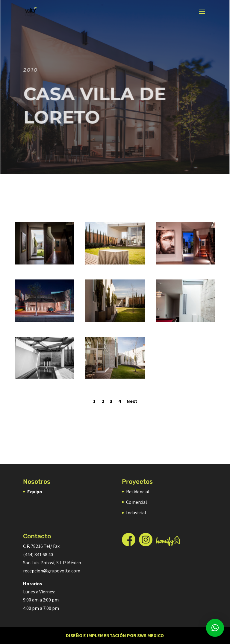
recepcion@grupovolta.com (52, 571)
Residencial (138, 492)
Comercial (137, 502)
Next (132, 401)
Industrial (136, 513)
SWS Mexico (150, 635)
